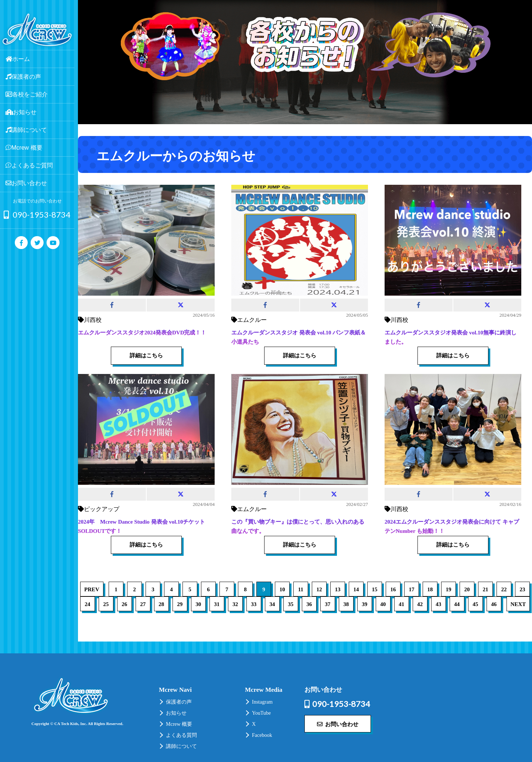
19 (448, 589)
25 (106, 604)
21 (485, 589)
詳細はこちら (146, 356)
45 (475, 604)
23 (522, 589)
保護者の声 (179, 702)
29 (180, 604)
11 (301, 589)
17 (411, 589)
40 (383, 604)
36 (309, 604)
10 (282, 589)
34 (272, 604)
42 (420, 604)
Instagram (262, 702)
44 (457, 604)
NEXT (518, 604)
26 (124, 604)
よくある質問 (181, 735)
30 (198, 604)
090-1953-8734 (37, 215)
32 (235, 604)
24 (87, 604)
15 (374, 589)
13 (337, 589)
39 (364, 604)
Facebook (262, 735)
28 (161, 604)
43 (438, 604)
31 (217, 604)
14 (356, 589)
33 (254, 604)
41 (401, 604)
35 (291, 604)
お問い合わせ (338, 724)
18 (430, 589)
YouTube (261, 713)
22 (504, 589)
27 (143, 604)
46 (494, 604)
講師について (181, 746)
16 (393, 589)
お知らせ (176, 713)
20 (467, 589)
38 (346, 604)
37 (328, 604)
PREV (92, 589)
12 (319, 589)
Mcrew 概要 (179, 724)
